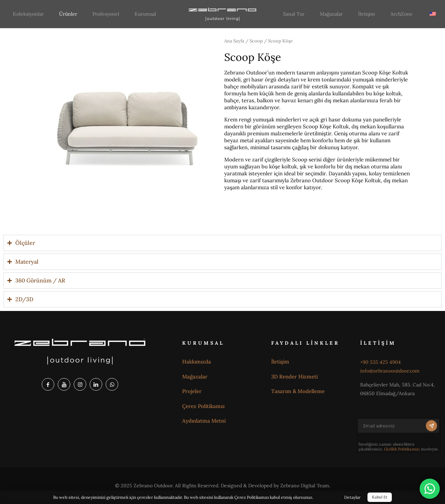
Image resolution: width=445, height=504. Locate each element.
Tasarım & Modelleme (298, 391)
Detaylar (352, 497)
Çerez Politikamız (204, 406)
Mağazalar (195, 377)
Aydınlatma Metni (204, 421)
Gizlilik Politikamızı (402, 449)
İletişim (280, 362)
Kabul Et (380, 497)
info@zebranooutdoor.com (390, 371)
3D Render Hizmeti (294, 377)
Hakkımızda (197, 362)
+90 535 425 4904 (381, 362)
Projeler (192, 391)
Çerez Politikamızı (252, 497)
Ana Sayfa (234, 41)
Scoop (256, 41)
